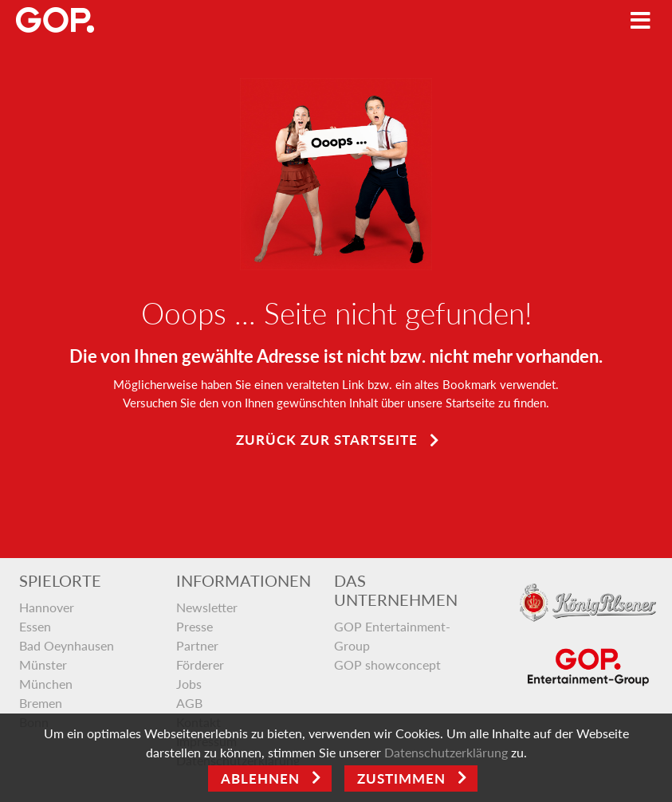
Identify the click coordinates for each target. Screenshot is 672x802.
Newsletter (207, 607)
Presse (195, 626)
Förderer (200, 664)
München (46, 684)
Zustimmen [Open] (401, 778)
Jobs (189, 684)
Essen (35, 626)
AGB (189, 703)
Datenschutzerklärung (446, 752)
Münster (43, 664)
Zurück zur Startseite (327, 440)
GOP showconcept (387, 664)
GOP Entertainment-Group (392, 636)
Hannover (47, 607)
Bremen (41, 703)
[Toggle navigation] (641, 20)
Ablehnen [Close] (260, 778)
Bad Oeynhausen (67, 645)
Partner (197, 645)
